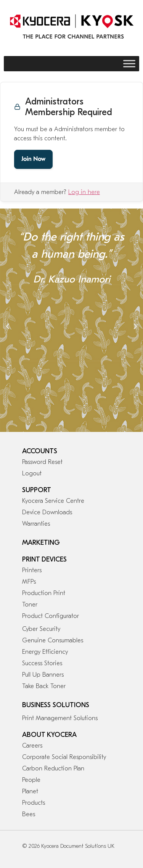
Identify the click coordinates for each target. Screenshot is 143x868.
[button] (8, 326)
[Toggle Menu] (129, 63)
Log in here (84, 192)
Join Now (33, 159)
